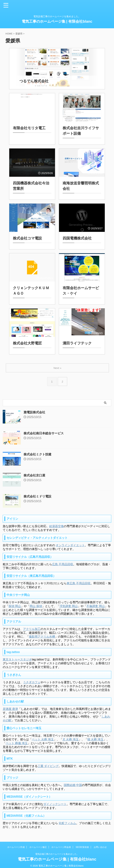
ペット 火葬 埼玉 (43, 736)
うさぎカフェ (32, 679)
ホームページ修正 (38, 844)
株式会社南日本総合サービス (45, 430)
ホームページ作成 (16, 844)
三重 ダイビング (48, 763)
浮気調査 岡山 (69, 603)
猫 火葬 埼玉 (95, 736)
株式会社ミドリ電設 (38, 493)
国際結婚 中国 (73, 782)
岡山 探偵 (36, 603)
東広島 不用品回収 (79, 580)
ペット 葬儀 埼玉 (17, 740)
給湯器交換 (56, 523)
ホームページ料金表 (61, 844)
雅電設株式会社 (35, 409)
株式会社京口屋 (35, 472)
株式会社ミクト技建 (38, 451)
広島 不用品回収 (63, 561)
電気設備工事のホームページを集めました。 (57, 851)
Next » (58, 365)
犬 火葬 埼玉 (71, 736)
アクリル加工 (32, 626)
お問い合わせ (100, 844)
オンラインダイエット (70, 542)
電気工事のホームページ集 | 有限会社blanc (57, 21)
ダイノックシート (55, 801)
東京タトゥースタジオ (17, 657)
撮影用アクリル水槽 (42, 634)
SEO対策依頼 (82, 844)
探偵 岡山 (15, 603)
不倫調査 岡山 (95, 603)
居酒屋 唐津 (10, 706)
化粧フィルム (67, 820)
